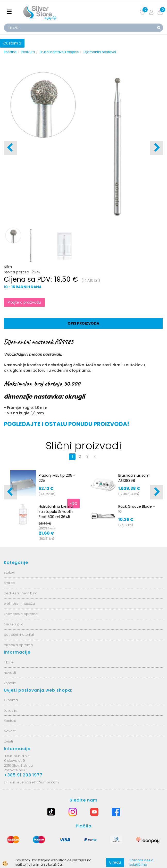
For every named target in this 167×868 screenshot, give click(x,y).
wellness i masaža (19, 604)
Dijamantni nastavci (100, 52)
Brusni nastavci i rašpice (59, 52)
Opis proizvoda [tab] (83, 323)
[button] (157, 148)
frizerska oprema (18, 645)
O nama (11, 700)
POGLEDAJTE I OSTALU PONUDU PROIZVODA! (66, 424)
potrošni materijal (19, 635)
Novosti (10, 731)
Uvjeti (8, 741)
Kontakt (10, 721)
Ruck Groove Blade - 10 (137, 509)
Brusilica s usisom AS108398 (134, 478)
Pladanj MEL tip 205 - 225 (57, 478)
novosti (10, 673)
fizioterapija (14, 624)
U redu (115, 862)
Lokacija (11, 710)
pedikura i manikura (21, 593)
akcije (9, 662)
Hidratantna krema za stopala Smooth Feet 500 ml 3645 (56, 512)
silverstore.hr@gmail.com (37, 782)
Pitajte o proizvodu (24, 302)
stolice (9, 583)
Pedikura (28, 52)
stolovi (9, 573)
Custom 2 (12, 43)
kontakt (10, 683)
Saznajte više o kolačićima (141, 862)
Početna (10, 52)
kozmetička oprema (21, 614)
